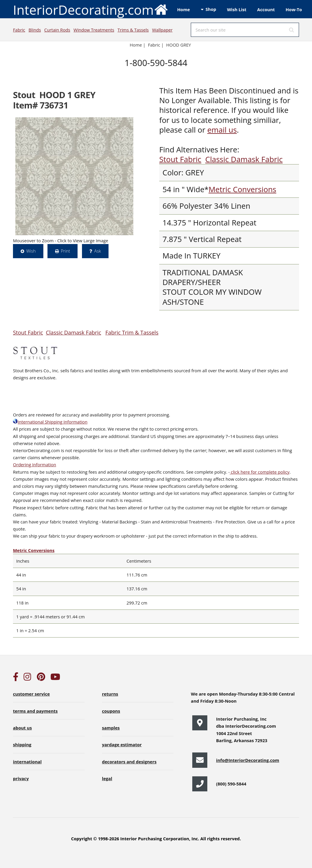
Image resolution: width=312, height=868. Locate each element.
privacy (21, 778)
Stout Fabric (180, 159)
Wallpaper (162, 30)
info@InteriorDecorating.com (248, 760)
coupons (111, 711)
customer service (31, 694)
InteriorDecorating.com (91, 9)
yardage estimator (122, 745)
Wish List (237, 9)
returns (110, 694)
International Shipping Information (50, 422)
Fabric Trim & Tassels (132, 332)
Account (266, 9)
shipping (22, 745)
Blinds (35, 30)
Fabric (19, 30)
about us (22, 728)
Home (184, 9)
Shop (211, 9)
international (27, 762)
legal (107, 778)
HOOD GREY (178, 45)
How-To (294, 9)
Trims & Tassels (133, 30)
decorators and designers (129, 762)
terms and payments (35, 711)
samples (111, 728)
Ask (98, 251)
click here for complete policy (260, 472)
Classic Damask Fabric (244, 159)
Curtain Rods (57, 30)
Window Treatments (94, 30)
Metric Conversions (242, 189)
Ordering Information (35, 465)
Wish (31, 251)
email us (222, 130)
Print (65, 251)
